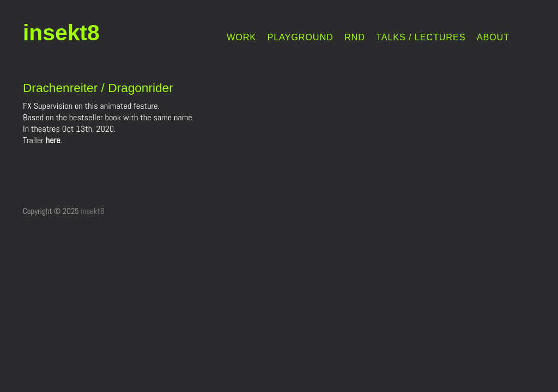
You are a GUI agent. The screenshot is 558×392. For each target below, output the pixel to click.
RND (355, 37)
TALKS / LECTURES (421, 37)
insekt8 (61, 33)
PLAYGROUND (300, 37)
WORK (241, 37)
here (53, 140)
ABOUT (493, 37)
